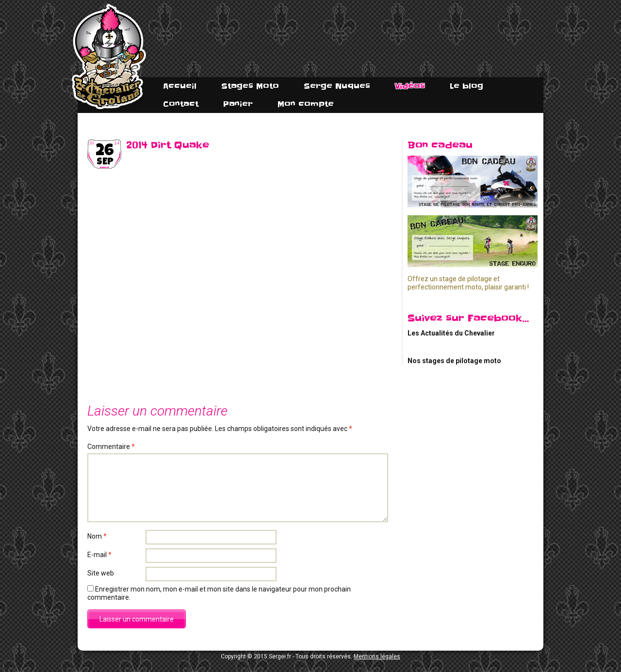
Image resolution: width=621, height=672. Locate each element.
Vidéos (410, 86)
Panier (238, 104)
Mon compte (306, 104)
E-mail (99, 555)
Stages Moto (250, 86)
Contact (181, 104)
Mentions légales (377, 656)
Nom (97, 536)
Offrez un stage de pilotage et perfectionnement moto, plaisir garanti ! (468, 283)
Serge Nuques (337, 86)
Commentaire (111, 447)
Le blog (466, 86)
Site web (101, 573)
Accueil (180, 86)
